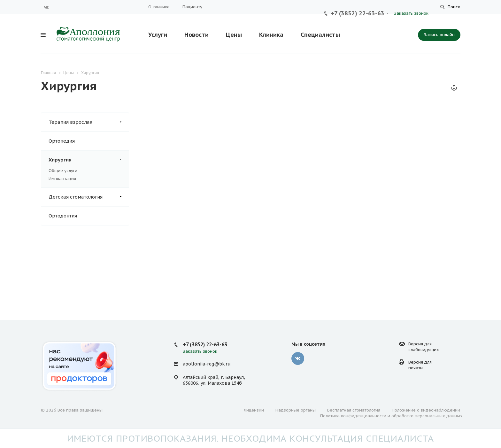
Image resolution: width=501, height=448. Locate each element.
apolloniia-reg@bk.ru (207, 364)
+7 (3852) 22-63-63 (358, 13)
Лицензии (254, 410)
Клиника (271, 35)
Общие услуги (63, 171)
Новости (197, 35)
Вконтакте (46, 7)
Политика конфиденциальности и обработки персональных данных (391, 416)
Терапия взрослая (89, 122)
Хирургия (89, 160)
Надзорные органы (296, 410)
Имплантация (62, 179)
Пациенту (192, 7)
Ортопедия (62, 141)
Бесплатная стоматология (354, 410)
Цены (234, 35)
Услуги (158, 35)
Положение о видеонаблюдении (426, 410)
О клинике (159, 7)
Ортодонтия (63, 216)
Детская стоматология (89, 197)
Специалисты (320, 35)
